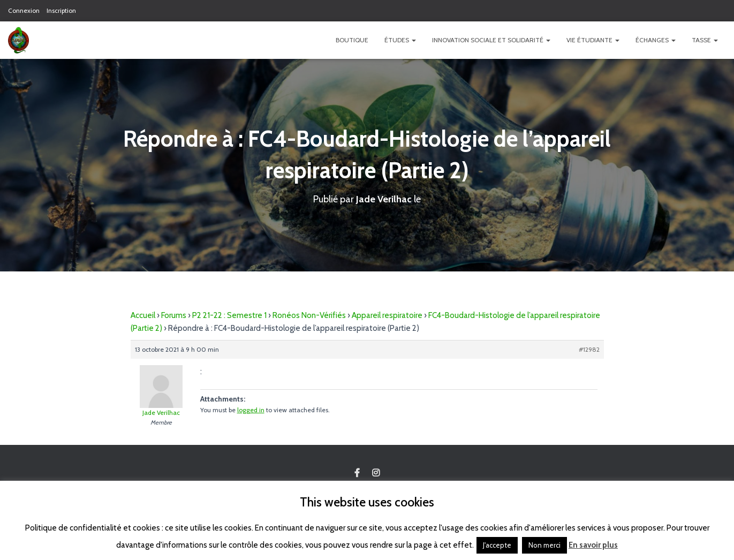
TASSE (705, 40)
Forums (174, 315)
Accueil (143, 315)
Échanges (656, 40)
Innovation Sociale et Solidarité (491, 40)
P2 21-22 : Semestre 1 (229, 315)
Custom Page (357, 473)
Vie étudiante (593, 40)
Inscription (61, 10)
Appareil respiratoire (387, 315)
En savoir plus (593, 545)
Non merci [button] (544, 545)
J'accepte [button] (497, 545)
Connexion (24, 10)
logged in (251, 410)
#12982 (589, 349)
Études (400, 40)
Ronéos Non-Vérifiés (309, 315)
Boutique (352, 40)
